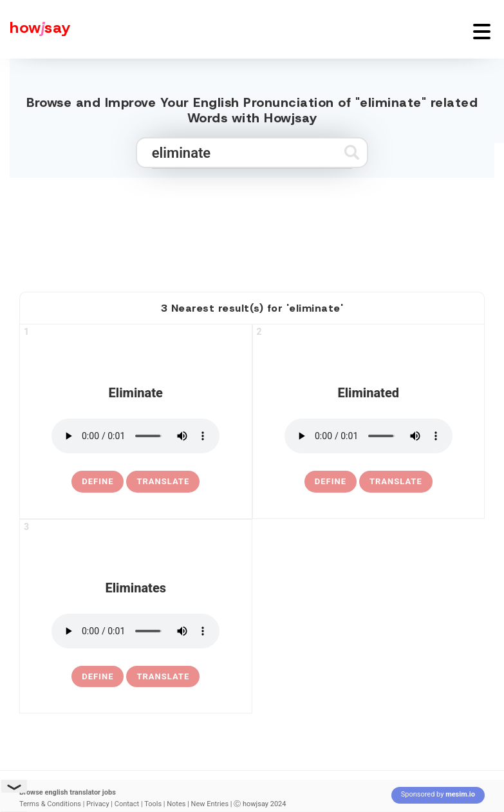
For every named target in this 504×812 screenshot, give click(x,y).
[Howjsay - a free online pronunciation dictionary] (35, 29)
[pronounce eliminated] (369, 436)
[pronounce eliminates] (135, 631)
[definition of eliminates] (98, 677)
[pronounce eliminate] (135, 436)
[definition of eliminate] (98, 482)
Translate (163, 481)
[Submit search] (352, 152)
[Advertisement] (252, 229)
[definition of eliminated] (331, 482)
